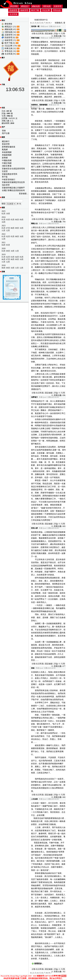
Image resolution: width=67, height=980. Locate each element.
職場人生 (34, 224)
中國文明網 (7, 163)
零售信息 (57, 10)
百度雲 (5, 171)
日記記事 (46, 10)
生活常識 (13, 14)
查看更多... (39, 964)
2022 (4, 234)
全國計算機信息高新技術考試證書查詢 (13, 191)
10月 (8, 214)
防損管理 (13, 10)
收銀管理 (24, 10)
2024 (4, 217)
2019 (4, 255)
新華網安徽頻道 (9, 147)
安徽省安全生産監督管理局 (13, 169)
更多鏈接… (24, 194)
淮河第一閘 (35, 26)
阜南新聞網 (7, 152)
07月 (8, 228)
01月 (4, 220)
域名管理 (6, 185)
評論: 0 (57, 34)
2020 (4, 249)
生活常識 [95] (10, 54)
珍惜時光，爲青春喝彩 (39, 105)
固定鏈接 (49, 34)
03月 (8, 220)
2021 (4, 243)
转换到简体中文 (41, 20)
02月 (4, 214)
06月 (17, 220)
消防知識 (47, 6)
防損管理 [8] (10, 38)
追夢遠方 (34, 397)
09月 (22, 220)
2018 (4, 265)
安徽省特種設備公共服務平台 (13, 188)
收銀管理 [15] (10, 40)
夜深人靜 (34, 528)
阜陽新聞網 (7, 155)
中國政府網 (7, 160)
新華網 (5, 158)
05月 (13, 220)
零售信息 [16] (10, 51)
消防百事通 (7, 166)
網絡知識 (36, 6)
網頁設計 (25, 6)
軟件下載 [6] (10, 43)
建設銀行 (6, 141)
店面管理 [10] (10, 35)
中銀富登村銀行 (9, 180)
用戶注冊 (6, 133)
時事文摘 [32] (10, 48)
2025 (4, 211)
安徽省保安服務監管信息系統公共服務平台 (13, 182)
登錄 (4, 131)
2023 (4, 226)
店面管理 (58, 6)
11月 (3, 231)
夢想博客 (14, 6)
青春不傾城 (35, 38)
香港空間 (6, 144)
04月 (4, 245)
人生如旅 (34, 799)
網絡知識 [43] (10, 29)
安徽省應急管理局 (10, 174)
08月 (13, 228)
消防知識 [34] (10, 32)
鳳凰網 (5, 150)
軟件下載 (35, 10)
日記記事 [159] (11, 46)
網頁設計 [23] (10, 27)
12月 (8, 231)
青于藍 (5, 177)
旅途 (33, 668)
